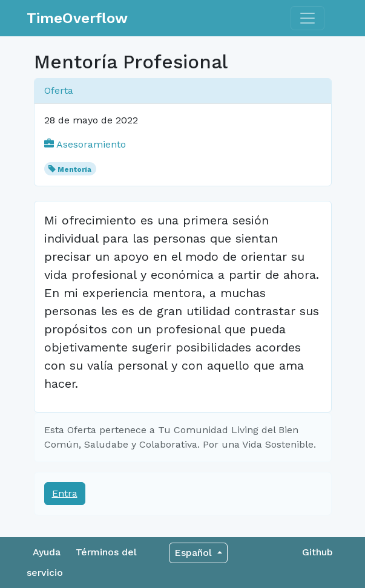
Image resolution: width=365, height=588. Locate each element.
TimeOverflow (77, 18)
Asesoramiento (85, 144)
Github (317, 552)
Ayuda (47, 552)
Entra (65, 493)
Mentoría (74, 169)
